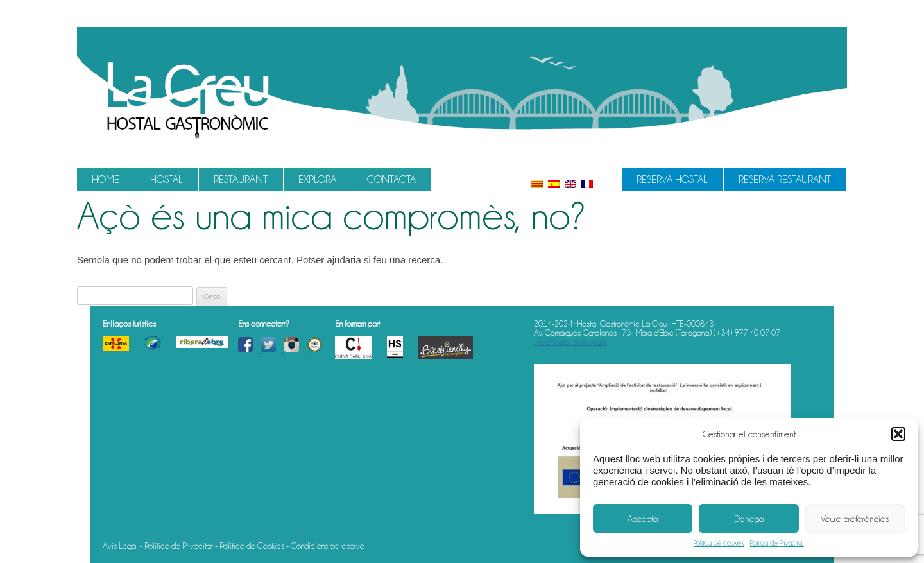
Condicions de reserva (328, 546)
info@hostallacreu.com (570, 342)
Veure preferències (855, 519)
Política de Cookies (252, 546)
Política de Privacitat (777, 543)
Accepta (643, 519)
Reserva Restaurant (785, 179)
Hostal (167, 179)
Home (106, 179)
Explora (317, 179)
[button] (898, 434)
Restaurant (241, 179)
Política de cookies (719, 543)
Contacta (391, 179)
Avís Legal (120, 546)
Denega (749, 519)
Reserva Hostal (672, 179)
